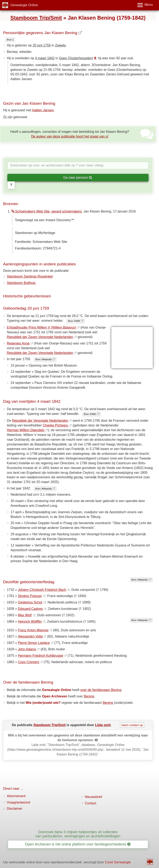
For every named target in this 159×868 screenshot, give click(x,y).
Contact (91, 803)
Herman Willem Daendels (26, 430)
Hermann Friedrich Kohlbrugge (40, 656)
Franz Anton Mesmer (33, 630)
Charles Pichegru (55, 425)
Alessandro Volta (30, 636)
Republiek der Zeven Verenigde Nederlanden (40, 337)
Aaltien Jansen (43, 110)
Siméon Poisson (30, 596)
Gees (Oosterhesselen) (76, 58)
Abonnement (16, 796)
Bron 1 (10, 40)
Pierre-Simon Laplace (34, 643)
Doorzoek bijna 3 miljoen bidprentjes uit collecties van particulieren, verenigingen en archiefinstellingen (78, 834)
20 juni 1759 (42, 45)
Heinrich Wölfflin (30, 622)
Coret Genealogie (118, 862)
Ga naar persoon (78, 178)
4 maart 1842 (45, 58)
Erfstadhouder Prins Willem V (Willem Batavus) (41, 327)
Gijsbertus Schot (30, 602)
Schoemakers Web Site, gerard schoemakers (47, 211)
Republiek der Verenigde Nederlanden (40, 421)
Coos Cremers (28, 662)
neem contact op (132, 725)
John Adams (27, 649)
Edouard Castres (30, 609)
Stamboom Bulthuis (21, 283)
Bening (89, 696)
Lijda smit (103, 725)
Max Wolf (25, 615)
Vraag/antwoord (18, 802)
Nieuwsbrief (94, 797)
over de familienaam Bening (101, 690)
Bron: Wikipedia (43, 359)
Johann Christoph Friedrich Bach (42, 590)
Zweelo (60, 45)
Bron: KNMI (74, 321)
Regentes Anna (18, 343)
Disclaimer (15, 809)
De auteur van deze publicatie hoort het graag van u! (70, 136)
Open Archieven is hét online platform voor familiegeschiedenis (78, 844)
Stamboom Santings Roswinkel (30, 276)
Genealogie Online (24, 5)
